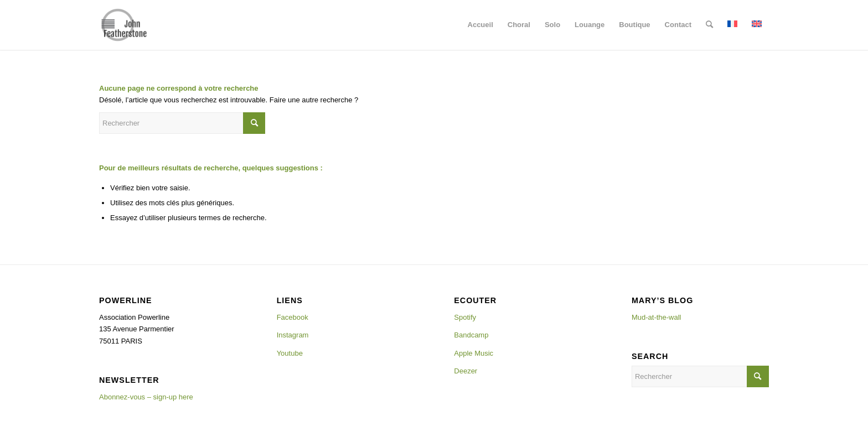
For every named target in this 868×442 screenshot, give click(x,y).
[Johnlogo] (124, 25)
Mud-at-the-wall (657, 317)
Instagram (293, 335)
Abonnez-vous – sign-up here (146, 397)
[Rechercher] (709, 25)
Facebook (293, 317)
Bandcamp (471, 335)
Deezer (466, 371)
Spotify (465, 317)
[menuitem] (480, 25)
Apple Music (474, 353)
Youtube (290, 353)
